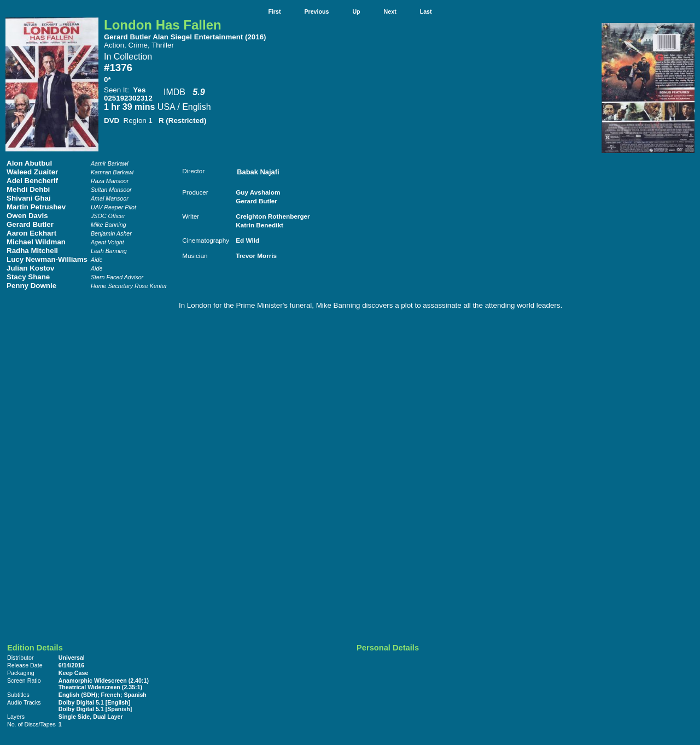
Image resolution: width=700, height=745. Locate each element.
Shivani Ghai (29, 198)
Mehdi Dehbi (28, 189)
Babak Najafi (258, 172)
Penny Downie (31, 286)
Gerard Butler (30, 224)
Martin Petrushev (36, 207)
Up (356, 11)
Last (426, 11)
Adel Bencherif (32, 181)
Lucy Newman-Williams (47, 259)
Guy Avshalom (258, 192)
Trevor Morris (256, 256)
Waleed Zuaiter (32, 172)
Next (390, 11)
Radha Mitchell (32, 251)
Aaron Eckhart (31, 233)
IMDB (174, 92)
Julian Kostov (30, 268)
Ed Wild (247, 240)
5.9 (199, 92)
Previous (316, 11)
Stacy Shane (28, 277)
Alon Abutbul (29, 163)
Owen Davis (27, 216)
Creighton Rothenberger (273, 216)
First (274, 11)
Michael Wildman (36, 242)
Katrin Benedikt (259, 225)
